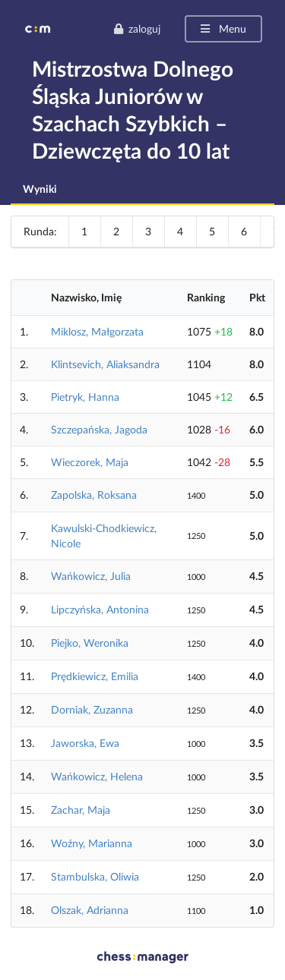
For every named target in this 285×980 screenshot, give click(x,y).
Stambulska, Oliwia (95, 876)
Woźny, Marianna (92, 843)
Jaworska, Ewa (85, 743)
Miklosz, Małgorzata (97, 331)
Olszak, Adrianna (90, 910)
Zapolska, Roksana (94, 495)
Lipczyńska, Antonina (100, 609)
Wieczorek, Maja (90, 462)
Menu (222, 28)
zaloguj (137, 28)
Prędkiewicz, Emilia (95, 676)
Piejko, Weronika (90, 643)
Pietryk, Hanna (85, 397)
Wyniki (40, 189)
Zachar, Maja (81, 810)
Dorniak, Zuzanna (92, 709)
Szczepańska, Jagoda (99, 429)
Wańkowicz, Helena (97, 776)
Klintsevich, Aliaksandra (105, 364)
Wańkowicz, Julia (91, 576)
